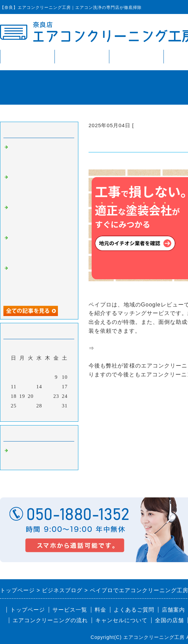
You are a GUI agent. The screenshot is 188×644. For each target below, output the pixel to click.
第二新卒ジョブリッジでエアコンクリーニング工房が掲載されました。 (40, 217)
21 (39, 396)
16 (56, 387)
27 (31, 406)
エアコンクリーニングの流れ (50, 620)
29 (48, 406)
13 (31, 387)
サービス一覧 (70, 610)
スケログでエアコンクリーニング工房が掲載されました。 (40, 247)
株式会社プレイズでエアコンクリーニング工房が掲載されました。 (40, 186)
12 (22, 387)
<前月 (25, 415)
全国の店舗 (169, 620)
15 (48, 387)
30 (56, 406)
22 (48, 396)
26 (22, 406)
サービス (82, 56)
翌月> (53, 415)
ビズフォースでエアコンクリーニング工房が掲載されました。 (40, 156)
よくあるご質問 (134, 610)
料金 (136, 56)
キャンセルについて (121, 620)
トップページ (27, 56)
